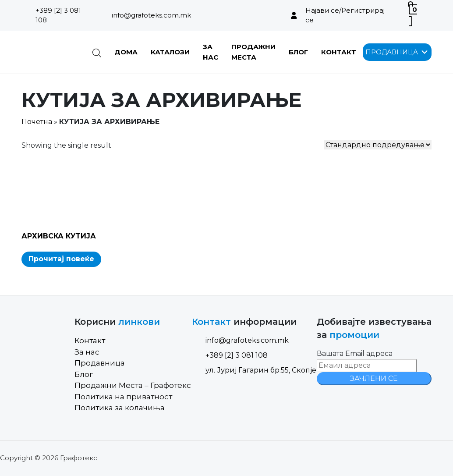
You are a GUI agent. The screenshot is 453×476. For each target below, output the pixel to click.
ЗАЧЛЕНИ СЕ (374, 378)
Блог (298, 52)
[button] (392, 52)
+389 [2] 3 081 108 (58, 15)
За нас (87, 352)
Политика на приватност (123, 397)
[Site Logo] (50, 52)
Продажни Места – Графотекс (133, 385)
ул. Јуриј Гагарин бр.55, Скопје (254, 370)
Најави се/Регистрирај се (345, 15)
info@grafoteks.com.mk (151, 15)
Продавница (100, 363)
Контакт (339, 52)
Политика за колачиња (120, 408)
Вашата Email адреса (355, 353)
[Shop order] (378, 145)
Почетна (37, 122)
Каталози (170, 52)
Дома (126, 52)
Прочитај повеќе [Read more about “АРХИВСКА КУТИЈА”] (61, 259)
